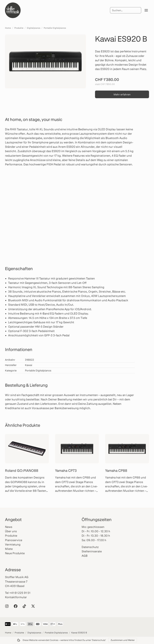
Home (8, 28)
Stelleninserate (92, 551)
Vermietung (13, 544)
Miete (9, 549)
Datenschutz (90, 547)
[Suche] (126, 10)
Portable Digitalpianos (55, 28)
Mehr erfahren (122, 94)
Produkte (19, 28)
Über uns (11, 531)
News (9, 527)
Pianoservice (14, 540)
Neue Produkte (15, 553)
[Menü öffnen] (146, 10)
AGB (85, 556)
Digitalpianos (34, 28)
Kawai (29, 365)
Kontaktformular (16, 597)
